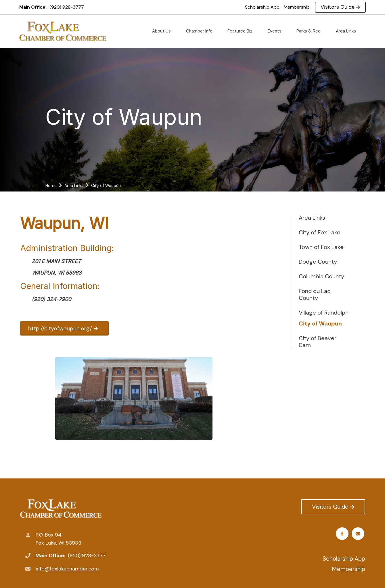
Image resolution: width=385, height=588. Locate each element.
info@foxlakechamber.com (67, 569)
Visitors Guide (340, 7)
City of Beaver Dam (318, 342)
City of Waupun (320, 323)
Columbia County (321, 276)
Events (277, 31)
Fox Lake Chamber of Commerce (61, 509)
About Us (164, 31)
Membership (297, 7)
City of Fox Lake (320, 232)
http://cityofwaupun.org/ (66, 328)
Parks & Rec (311, 31)
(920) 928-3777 (67, 7)
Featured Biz (242, 31)
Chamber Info (202, 31)
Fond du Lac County (315, 294)
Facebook (343, 534)
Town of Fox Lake (321, 247)
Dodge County (318, 262)
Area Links (348, 31)
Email (359, 534)
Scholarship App (262, 7)
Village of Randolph (324, 313)
